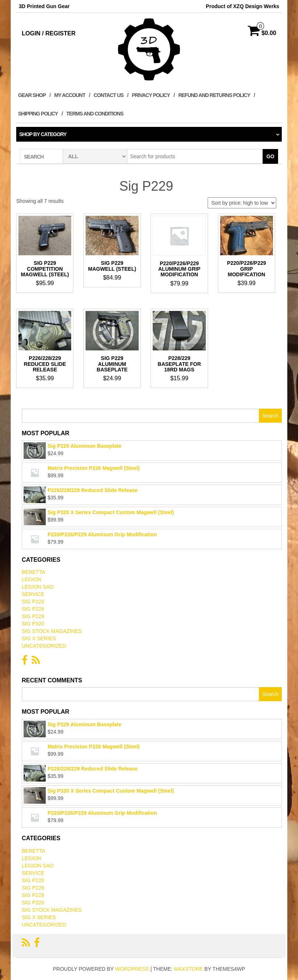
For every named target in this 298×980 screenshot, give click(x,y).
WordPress (132, 969)
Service (33, 594)
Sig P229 (33, 616)
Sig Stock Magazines (52, 631)
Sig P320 (33, 624)
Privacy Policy (151, 95)
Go (270, 156)
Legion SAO (38, 587)
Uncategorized (44, 646)
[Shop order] (242, 203)
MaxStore (188, 969)
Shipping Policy (38, 114)
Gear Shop (32, 95)
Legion (32, 579)
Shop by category (43, 134)
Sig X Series (39, 638)
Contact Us (109, 95)
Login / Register (49, 33)
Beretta (34, 572)
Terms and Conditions (95, 114)
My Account (70, 95)
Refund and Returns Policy (214, 95)
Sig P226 (33, 609)
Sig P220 (33, 602)
